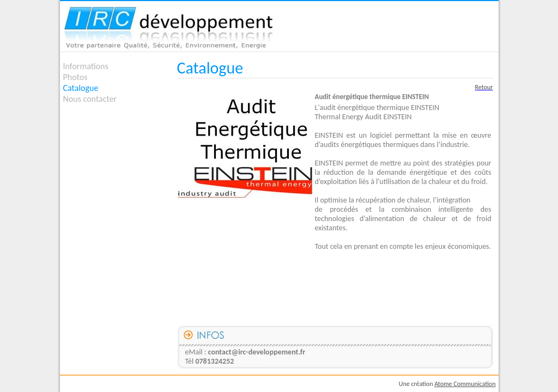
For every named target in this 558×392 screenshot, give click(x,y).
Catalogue (81, 88)
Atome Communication (465, 384)
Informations (86, 66)
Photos (75, 77)
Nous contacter (90, 99)
